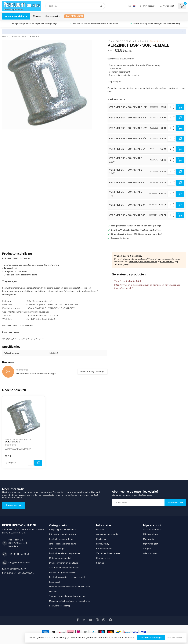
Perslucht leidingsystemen (62, 539)
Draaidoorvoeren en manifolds (64, 563)
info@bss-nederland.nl (19, 563)
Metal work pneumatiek (60, 558)
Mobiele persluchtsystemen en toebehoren (70, 601)
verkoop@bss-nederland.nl (143, 262)
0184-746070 (167, 262)
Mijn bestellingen (151, 534)
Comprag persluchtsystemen (63, 530)
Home (5, 37)
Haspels (53, 591)
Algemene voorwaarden (108, 534)
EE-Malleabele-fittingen (121, 41)
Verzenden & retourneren (108, 553)
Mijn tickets (149, 539)
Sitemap (100, 563)
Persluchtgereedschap (60, 606)
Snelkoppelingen (57, 549)
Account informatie (152, 530)
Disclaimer (101, 539)
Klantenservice (53, 16)
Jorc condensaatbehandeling (63, 544)
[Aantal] (31, 463)
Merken (37, 16)
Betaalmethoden (104, 549)
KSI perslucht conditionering (62, 534)
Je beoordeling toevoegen (93, 372)
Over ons (101, 530)
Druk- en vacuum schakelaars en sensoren (70, 587)
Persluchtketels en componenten (65, 553)
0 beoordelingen (157, 41)
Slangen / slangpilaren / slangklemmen (68, 596)
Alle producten (150, 553)
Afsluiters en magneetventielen (64, 568)
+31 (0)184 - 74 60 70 (19, 554)
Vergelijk (12, 463)
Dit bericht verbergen (151, 638)
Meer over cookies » (175, 638)
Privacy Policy (103, 544)
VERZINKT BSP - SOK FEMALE (26, 37)
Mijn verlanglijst (151, 544)
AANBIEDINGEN (74, 16)
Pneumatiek (55, 582)
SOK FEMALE (12, 442)
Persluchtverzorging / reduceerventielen (68, 577)
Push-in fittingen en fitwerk (62, 572)
